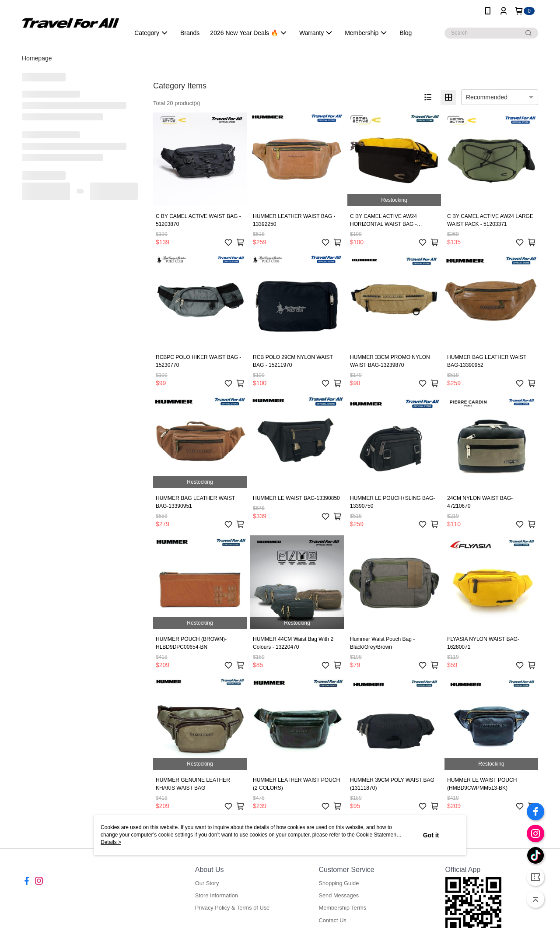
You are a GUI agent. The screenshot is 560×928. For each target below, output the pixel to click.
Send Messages (339, 895)
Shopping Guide (339, 883)
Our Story (207, 883)
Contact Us (332, 920)
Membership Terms (342, 908)
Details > (111, 842)
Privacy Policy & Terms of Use (232, 908)
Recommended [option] (487, 97)
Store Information (217, 895)
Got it (431, 835)
